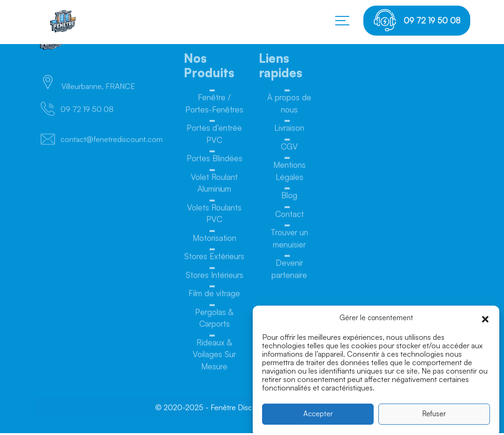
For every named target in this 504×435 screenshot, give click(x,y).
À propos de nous (289, 106)
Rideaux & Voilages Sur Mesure (214, 357)
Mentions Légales (290, 173)
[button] (485, 322)
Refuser (434, 418)
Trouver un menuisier (289, 241)
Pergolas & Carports (214, 320)
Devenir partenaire (289, 271)
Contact (290, 216)
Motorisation (214, 240)
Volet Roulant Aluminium (214, 185)
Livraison (289, 130)
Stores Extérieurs (214, 259)
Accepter (318, 418)
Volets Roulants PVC (214, 216)
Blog (289, 198)
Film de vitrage (214, 296)
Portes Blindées (214, 161)
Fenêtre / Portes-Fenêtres (214, 106)
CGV (289, 149)
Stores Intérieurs (214, 277)
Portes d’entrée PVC (214, 136)
